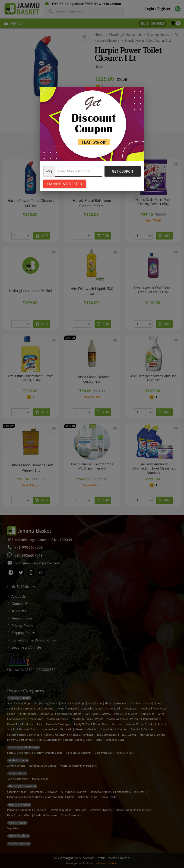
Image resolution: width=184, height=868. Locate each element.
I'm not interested (65, 184)
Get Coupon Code (123, 173)
